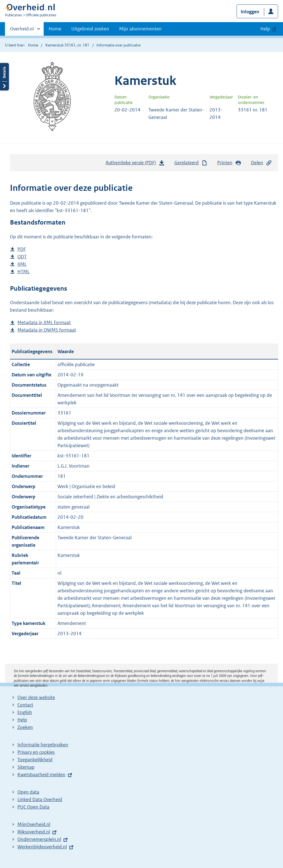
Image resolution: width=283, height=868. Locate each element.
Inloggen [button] (250, 12)
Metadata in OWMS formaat (47, 330)
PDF (22, 249)
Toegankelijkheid (35, 760)
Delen (261, 163)
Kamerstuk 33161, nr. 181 (67, 45)
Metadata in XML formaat (44, 323)
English (25, 712)
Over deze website (36, 697)
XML (22, 264)
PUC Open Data (33, 807)
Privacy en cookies (36, 752)
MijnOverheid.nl (34, 824)
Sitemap (26, 767)
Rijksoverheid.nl (34, 832)
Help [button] (265, 29)
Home (55, 29)
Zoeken (25, 727)
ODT (22, 257)
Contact (25, 705)
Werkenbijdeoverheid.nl (42, 847)
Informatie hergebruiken (43, 745)
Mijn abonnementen (140, 29)
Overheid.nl (22, 30)
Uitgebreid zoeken (90, 29)
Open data (28, 792)
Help (22, 720)
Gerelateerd (191, 163)
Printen (229, 163)
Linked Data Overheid (40, 799)
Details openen (4, 77)
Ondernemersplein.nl (39, 839)
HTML (23, 272)
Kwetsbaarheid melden (41, 775)
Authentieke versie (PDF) (135, 164)
